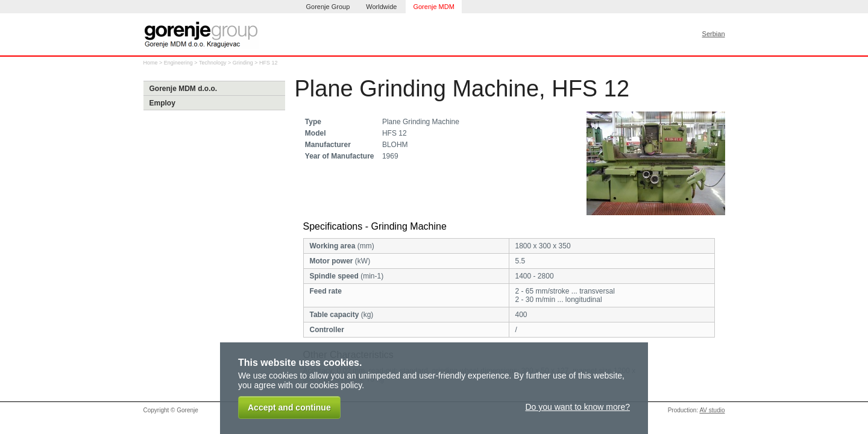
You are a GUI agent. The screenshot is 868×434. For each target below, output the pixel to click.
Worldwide (381, 7)
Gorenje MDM (433, 7)
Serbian (714, 34)
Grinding (243, 63)
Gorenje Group (328, 7)
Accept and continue (289, 407)
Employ (162, 103)
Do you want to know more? (577, 407)
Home (151, 63)
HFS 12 (269, 63)
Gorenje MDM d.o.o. (184, 89)
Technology (213, 63)
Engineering (178, 63)
